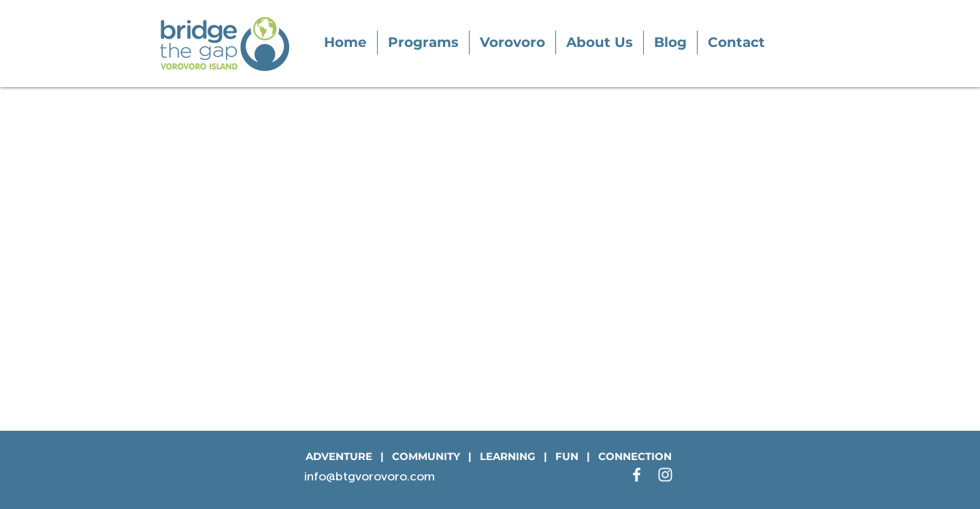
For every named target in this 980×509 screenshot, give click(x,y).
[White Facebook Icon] (637, 475)
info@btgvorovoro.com (370, 476)
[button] (423, 43)
